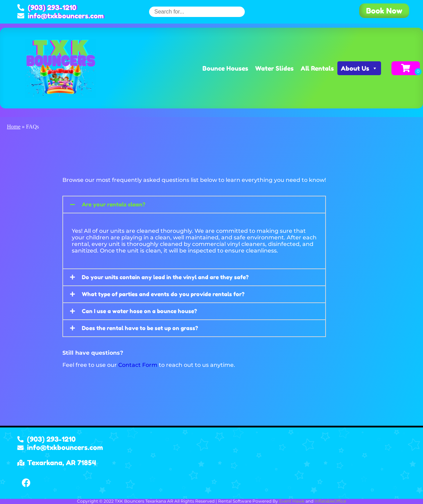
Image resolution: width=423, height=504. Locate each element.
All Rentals (317, 68)
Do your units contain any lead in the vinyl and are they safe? (165, 277)
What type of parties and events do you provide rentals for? (163, 294)
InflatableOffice (330, 501)
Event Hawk (292, 501)
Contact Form (138, 365)
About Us (359, 68)
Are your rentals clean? (114, 204)
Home (14, 127)
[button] (194, 205)
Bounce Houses (225, 68)
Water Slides (274, 68)
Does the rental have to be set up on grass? (140, 328)
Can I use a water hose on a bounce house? (139, 311)
